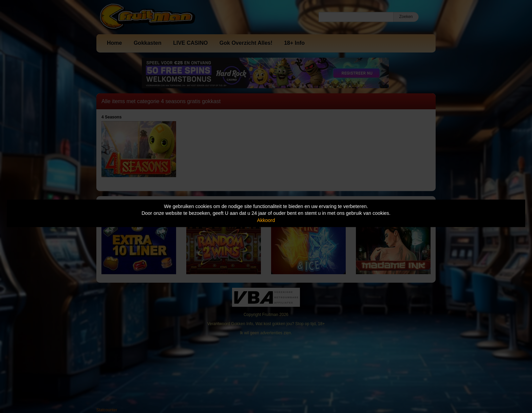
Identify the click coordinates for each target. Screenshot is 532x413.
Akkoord (266, 220)
